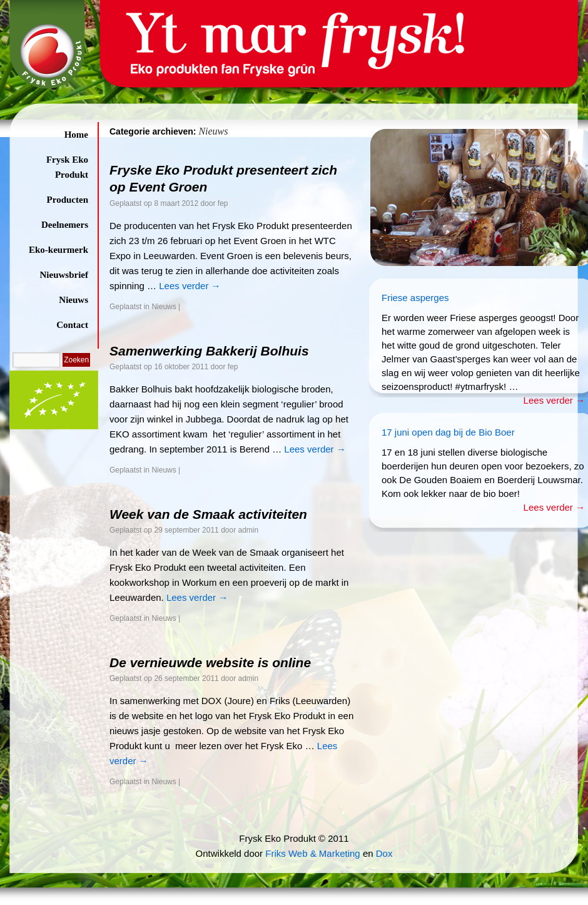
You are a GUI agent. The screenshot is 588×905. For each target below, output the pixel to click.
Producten (68, 200)
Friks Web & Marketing (312, 853)
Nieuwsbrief (64, 275)
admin (249, 530)
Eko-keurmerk (58, 250)
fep (223, 203)
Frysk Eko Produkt (67, 167)
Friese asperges (415, 298)
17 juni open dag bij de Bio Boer (448, 432)
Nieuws (73, 300)
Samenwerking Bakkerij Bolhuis (209, 351)
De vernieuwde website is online (210, 662)
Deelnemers (65, 225)
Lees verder (190, 286)
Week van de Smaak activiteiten (208, 514)
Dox (384, 853)
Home (76, 135)
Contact (72, 325)
